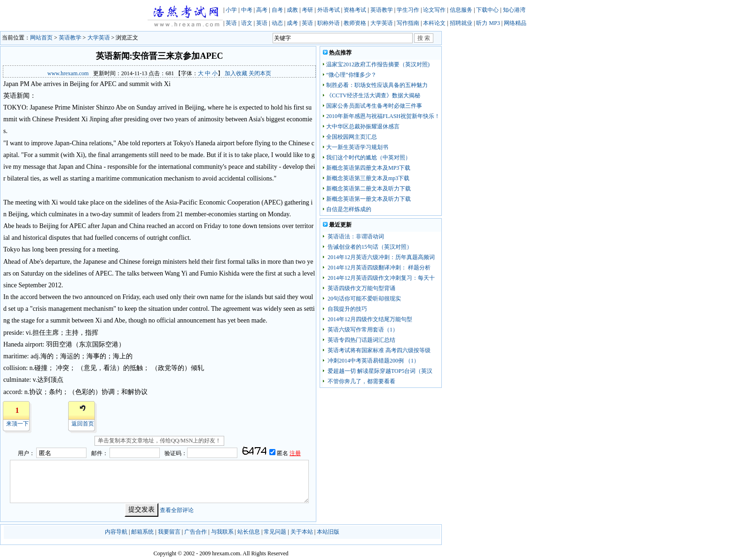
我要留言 (169, 532)
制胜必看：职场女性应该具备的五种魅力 (377, 85)
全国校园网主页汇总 (352, 137)
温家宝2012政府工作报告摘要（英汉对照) (378, 64)
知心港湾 (514, 10)
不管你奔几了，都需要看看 (361, 381)
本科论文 (434, 23)
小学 (231, 10)
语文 (247, 23)
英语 (231, 23)
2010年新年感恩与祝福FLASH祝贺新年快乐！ (383, 116)
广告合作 (196, 532)
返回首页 (83, 424)
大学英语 (382, 23)
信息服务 (461, 10)
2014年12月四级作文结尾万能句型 (369, 319)
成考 (292, 23)
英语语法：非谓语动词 (355, 237)
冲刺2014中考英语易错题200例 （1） (373, 361)
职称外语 (329, 23)
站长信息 (249, 532)
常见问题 (275, 532)
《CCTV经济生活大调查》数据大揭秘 (373, 95)
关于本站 (302, 532)
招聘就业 (461, 23)
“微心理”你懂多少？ (351, 75)
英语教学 (382, 10)
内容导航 (116, 532)
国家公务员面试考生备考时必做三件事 (374, 106)
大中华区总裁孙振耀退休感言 (363, 126)
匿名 (283, 453)
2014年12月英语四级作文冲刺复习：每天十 (380, 278)
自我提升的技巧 (347, 309)
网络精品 (515, 23)
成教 (292, 10)
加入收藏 (236, 73)
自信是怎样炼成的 (349, 209)
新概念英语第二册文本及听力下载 (368, 189)
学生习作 (408, 10)
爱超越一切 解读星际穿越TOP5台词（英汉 (379, 371)
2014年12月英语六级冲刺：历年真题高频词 (380, 257)
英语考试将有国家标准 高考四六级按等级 (378, 350)
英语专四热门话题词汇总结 (361, 340)
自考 (277, 10)
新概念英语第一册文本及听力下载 (368, 199)
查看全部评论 (177, 510)
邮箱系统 (142, 532)
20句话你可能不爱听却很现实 (364, 299)
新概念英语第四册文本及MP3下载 (368, 168)
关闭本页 (260, 73)
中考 (247, 10)
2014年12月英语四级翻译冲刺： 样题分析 (378, 268)
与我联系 (222, 532)
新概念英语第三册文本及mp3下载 (368, 178)
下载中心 (487, 10)
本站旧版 (328, 532)
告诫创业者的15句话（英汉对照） (369, 247)
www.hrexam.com (68, 73)
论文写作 (434, 10)
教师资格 (355, 23)
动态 (277, 23)
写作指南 (408, 23)
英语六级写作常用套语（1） (362, 330)
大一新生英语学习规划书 (357, 147)
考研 (307, 10)
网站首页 (41, 38)
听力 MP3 (488, 23)
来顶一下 (17, 424)
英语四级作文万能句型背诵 (361, 288)
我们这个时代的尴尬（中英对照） (368, 158)
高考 (262, 10)
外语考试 (329, 10)
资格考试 (355, 10)
